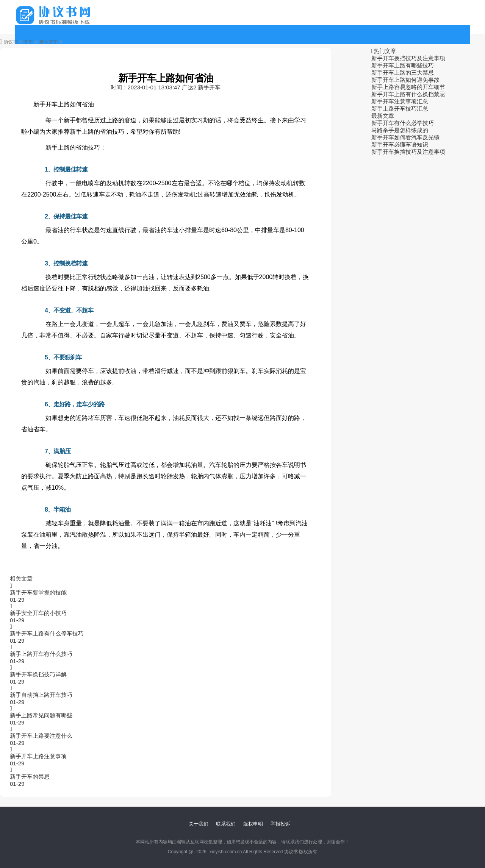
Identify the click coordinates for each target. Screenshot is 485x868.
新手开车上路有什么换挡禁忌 (408, 94)
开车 (28, 42)
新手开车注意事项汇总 (400, 101)
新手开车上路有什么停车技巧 (47, 633)
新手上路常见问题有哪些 (41, 715)
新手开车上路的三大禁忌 (403, 73)
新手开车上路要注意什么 (41, 736)
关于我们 (199, 824)
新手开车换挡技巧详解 (38, 674)
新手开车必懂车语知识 (400, 144)
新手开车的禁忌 (30, 777)
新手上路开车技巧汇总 (400, 108)
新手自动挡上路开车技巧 (41, 695)
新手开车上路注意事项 (38, 756)
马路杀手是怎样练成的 (400, 130)
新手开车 (48, 42)
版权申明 (253, 824)
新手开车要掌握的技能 (38, 592)
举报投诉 (280, 824)
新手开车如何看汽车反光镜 (405, 137)
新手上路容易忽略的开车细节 (408, 87)
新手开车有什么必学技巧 (403, 123)
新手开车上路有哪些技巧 (403, 65)
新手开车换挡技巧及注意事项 (408, 58)
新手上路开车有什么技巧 (41, 654)
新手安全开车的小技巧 (38, 613)
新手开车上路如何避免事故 (405, 80)
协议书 (11, 42)
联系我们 (226, 824)
